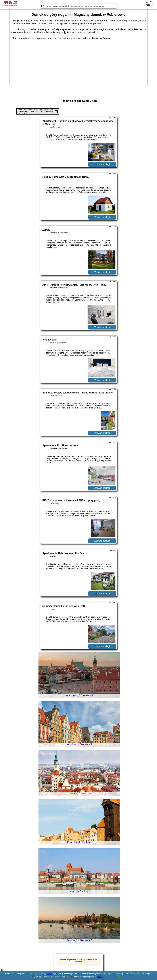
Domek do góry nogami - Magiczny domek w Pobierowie (79, 961)
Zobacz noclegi (102, 164)
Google (49, 974)
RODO (100, 977)
